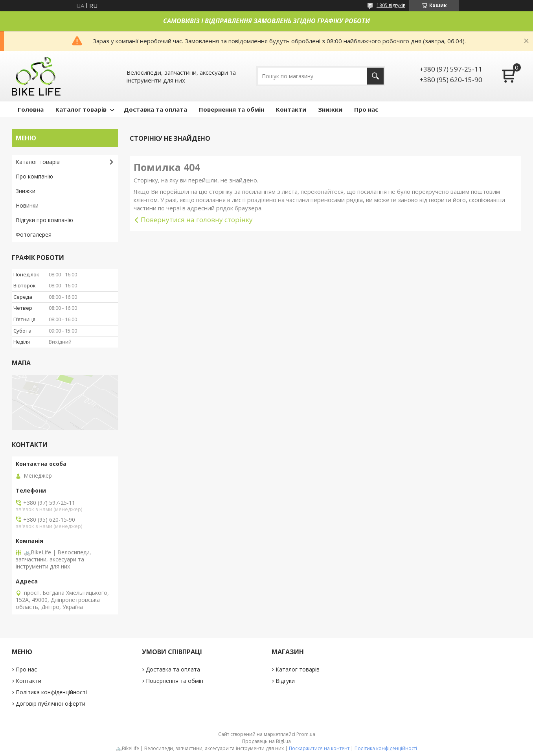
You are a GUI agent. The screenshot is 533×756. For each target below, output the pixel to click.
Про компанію (34, 176)
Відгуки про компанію (44, 220)
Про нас (366, 109)
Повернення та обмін (232, 109)
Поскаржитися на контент (319, 748)
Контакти (291, 109)
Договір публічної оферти (51, 704)
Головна (31, 109)
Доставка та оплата (155, 109)
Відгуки (285, 681)
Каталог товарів (81, 109)
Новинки (27, 205)
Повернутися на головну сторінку (197, 220)
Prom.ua (306, 734)
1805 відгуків (391, 5)
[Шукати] (375, 76)
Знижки (330, 109)
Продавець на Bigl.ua (266, 741)
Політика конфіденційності (51, 692)
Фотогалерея (34, 235)
